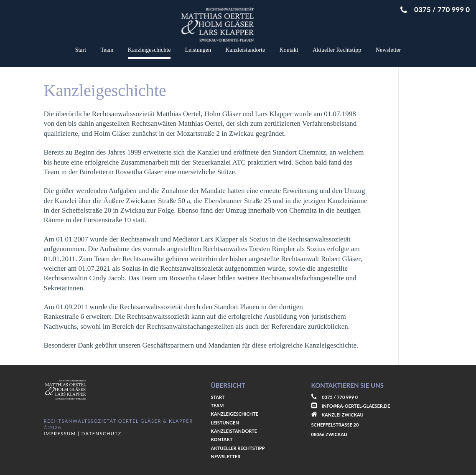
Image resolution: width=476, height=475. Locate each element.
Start (81, 50)
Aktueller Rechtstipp (337, 50)
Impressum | (62, 433)
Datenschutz (100, 433)
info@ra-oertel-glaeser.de (356, 406)
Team (107, 50)
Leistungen (198, 50)
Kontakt (289, 50)
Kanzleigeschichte (149, 50)
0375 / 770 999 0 (435, 9)
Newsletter (388, 50)
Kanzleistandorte (245, 50)
